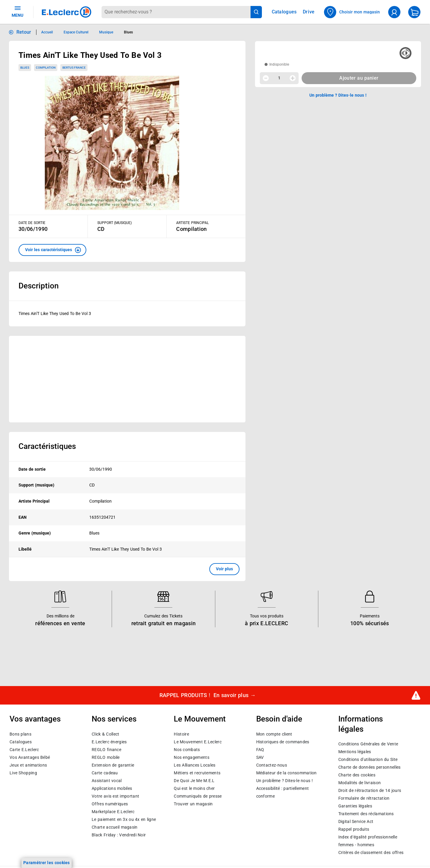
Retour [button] (24, 32)
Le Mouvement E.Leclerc (198, 742)
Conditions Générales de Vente (368, 744)
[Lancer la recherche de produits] (256, 12)
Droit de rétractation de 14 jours (370, 790)
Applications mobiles (112, 788)
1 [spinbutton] (279, 78)
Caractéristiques (47, 446)
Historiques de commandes (283, 742)
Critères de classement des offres (371, 852)
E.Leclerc (113, 811)
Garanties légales (355, 806)
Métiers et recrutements (197, 773)
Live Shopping (23, 773)
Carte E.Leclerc (24, 749)
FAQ (260, 749)
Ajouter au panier (359, 78)
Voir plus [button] (224, 569)
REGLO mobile (106, 757)
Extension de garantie (113, 765)
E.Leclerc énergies (109, 742)
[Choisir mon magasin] (352, 12)
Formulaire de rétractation (364, 798)
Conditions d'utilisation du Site (368, 759)
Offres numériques (110, 804)
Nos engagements (191, 757)
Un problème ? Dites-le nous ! (285, 780)
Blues (25, 68)
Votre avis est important (115, 796)
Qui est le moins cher (194, 788)
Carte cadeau (105, 773)
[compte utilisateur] (394, 12)
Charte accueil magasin (115, 827)
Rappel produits (354, 829)
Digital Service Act (356, 821)
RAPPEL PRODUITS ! (208, 695)
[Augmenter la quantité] (293, 78)
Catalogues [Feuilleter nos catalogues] (284, 12)
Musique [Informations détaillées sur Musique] (106, 32)
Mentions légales (355, 752)
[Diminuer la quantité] (266, 78)
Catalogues (21, 742)
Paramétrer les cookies (47, 863)
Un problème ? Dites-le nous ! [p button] (338, 95)
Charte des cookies (357, 775)
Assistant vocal (107, 780)
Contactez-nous (272, 765)
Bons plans (20, 734)
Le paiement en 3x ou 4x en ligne (124, 819)
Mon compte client (274, 734)
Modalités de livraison (360, 783)
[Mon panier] (414, 12)
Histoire (181, 734)
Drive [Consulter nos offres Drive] (309, 12)
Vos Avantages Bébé (30, 757)
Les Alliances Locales (195, 765)
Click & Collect (105, 734)
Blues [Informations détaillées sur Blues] (128, 32)
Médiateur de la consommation (287, 773)
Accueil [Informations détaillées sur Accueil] (47, 32)
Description (39, 286)
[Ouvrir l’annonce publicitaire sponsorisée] (127, 379)
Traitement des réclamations (366, 814)
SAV (260, 757)
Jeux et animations (28, 765)
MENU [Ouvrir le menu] (17, 11)
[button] (52, 250)
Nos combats (187, 749)
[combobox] (176, 12)
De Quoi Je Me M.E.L (194, 780)
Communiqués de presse (198, 796)
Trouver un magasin (193, 804)
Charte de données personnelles (370, 767)
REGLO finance (106, 749)
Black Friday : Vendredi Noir (119, 835)
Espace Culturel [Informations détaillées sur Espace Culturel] (76, 32)
